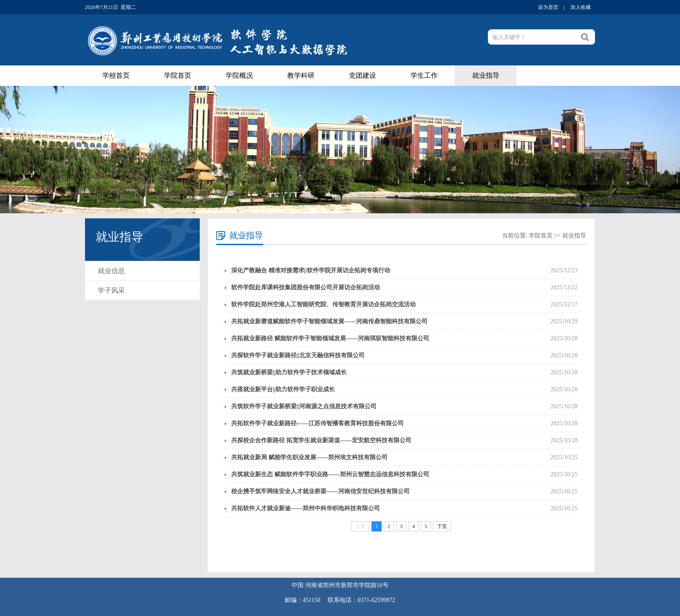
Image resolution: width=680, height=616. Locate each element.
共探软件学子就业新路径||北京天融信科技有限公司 (298, 355)
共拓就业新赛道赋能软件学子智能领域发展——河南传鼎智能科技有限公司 (329, 321)
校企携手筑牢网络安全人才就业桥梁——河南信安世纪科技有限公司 (320, 491)
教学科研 (301, 75)
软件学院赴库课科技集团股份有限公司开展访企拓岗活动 (306, 287)
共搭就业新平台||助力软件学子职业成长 (283, 389)
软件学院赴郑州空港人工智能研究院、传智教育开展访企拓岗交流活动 (323, 304)
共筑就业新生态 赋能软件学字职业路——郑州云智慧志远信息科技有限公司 (330, 474)
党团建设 (363, 75)
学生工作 (424, 75)
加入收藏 (581, 7)
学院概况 (239, 75)
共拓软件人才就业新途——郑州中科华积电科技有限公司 (306, 508)
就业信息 (111, 271)
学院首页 (178, 75)
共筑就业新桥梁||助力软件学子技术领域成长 (289, 372)
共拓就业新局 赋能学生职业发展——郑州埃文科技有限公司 (309, 457)
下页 (442, 526)
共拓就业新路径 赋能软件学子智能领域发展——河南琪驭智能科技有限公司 (330, 338)
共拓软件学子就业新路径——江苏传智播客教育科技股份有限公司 (317, 423)
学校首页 (116, 75)
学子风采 (111, 290)
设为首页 (548, 7)
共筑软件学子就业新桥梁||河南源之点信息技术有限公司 (304, 406)
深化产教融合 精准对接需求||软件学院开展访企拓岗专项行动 (311, 270)
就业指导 (486, 75)
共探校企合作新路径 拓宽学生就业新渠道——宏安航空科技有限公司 (321, 440)
